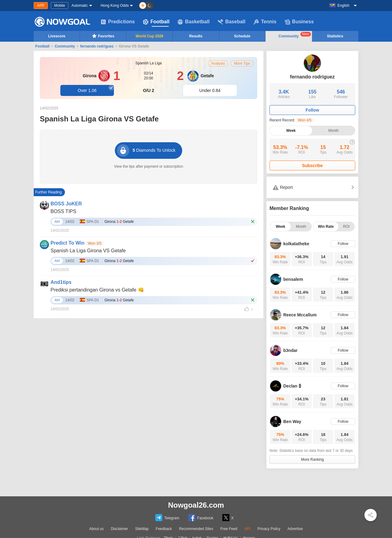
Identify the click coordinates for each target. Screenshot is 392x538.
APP (41, 6)
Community (294, 35)
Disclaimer (119, 529)
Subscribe (312, 166)
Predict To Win (68, 243)
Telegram (167, 518)
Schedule (242, 36)
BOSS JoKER (66, 204)
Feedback (164, 529)
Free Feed (229, 529)
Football (156, 22)
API (247, 529)
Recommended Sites (196, 529)
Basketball (194, 22)
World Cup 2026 (149, 36)
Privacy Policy (269, 529)
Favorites (103, 36)
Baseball (232, 22)
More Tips (242, 63)
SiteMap (142, 529)
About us (96, 529)
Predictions (118, 22)
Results (196, 36)
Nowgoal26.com (196, 505)
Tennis (265, 22)
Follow (312, 110)
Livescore (57, 36)
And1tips (61, 282)
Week (291, 131)
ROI (346, 227)
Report (283, 187)
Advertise (295, 529)
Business (299, 22)
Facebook (201, 518)
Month (333, 131)
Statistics (335, 36)
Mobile (60, 6)
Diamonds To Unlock (146, 151)
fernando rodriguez (97, 46)
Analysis (218, 63)
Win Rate (326, 227)
